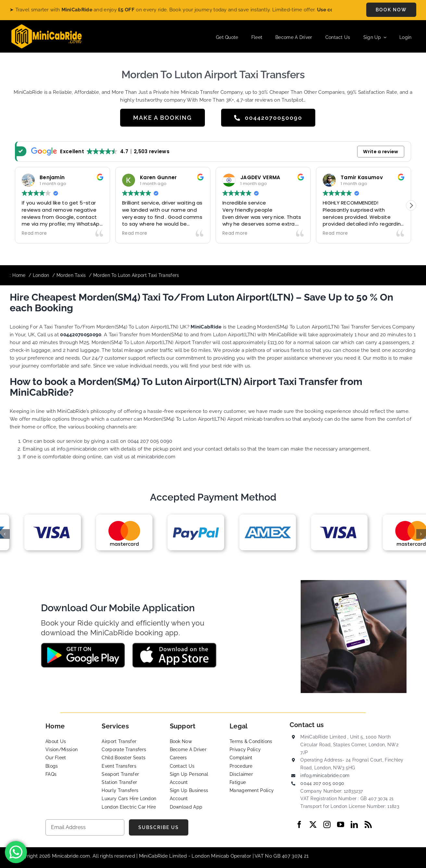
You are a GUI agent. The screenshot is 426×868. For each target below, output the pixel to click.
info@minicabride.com (83, 449)
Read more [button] (34, 233)
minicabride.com (156, 457)
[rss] (368, 825)
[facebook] (299, 825)
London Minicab (211, 856)
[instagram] (327, 825)
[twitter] (313, 825)
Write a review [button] (381, 152)
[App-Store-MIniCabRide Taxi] (174, 645)
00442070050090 (81, 335)
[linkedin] (354, 825)
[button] (411, 205)
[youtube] (341, 825)
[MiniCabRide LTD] (47, 27)
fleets (297, 350)
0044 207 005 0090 (150, 441)
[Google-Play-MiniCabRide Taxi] (83, 645)
